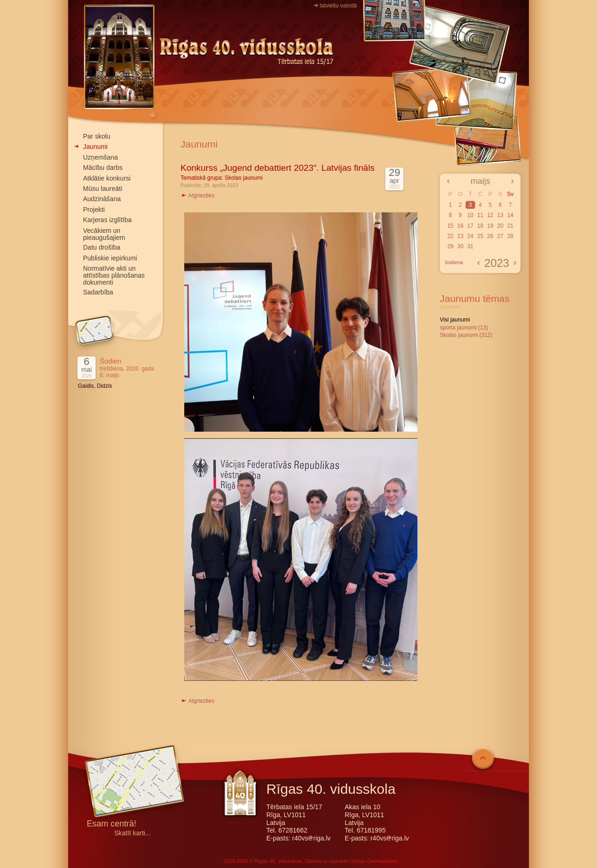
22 (450, 236)
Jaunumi (95, 147)
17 (470, 226)
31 (470, 246)
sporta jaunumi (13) (464, 328)
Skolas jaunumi (244, 178)
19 (490, 226)
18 (480, 226)
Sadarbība (98, 292)
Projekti (94, 210)
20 (500, 226)
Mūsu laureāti (103, 189)
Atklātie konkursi (107, 178)
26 (490, 236)
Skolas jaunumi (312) (466, 335)
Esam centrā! (111, 824)
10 (470, 215)
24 (470, 236)
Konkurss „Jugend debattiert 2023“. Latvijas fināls (278, 168)
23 (460, 236)
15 (450, 226)
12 (490, 215)
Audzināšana (102, 199)
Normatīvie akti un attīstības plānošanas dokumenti (114, 275)
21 (510, 226)
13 (500, 215)
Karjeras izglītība (107, 220)
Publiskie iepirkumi (110, 258)
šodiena (454, 262)
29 (450, 246)
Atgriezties (198, 196)
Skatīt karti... (132, 833)
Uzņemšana (101, 157)
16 (460, 226)
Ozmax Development (373, 861)
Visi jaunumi (455, 320)
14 (510, 215)
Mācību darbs (103, 168)
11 (480, 215)
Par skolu (97, 136)
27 (500, 236)
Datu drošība (102, 247)
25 (480, 236)
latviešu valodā (338, 6)
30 (460, 246)
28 (510, 236)
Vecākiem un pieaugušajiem (104, 234)
